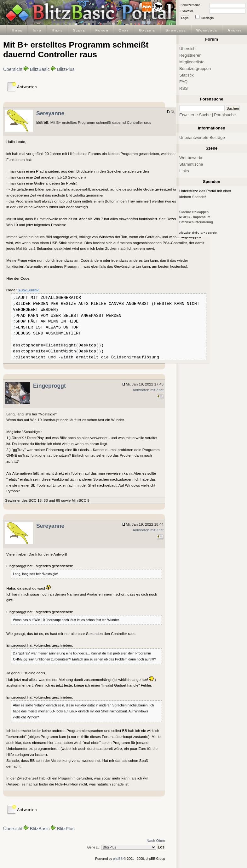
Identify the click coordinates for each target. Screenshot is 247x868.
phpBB (118, 859)
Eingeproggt (49, 386)
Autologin (207, 18)
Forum (102, 30)
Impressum (202, 217)
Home (17, 30)
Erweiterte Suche (195, 115)
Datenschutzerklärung (196, 222)
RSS (184, 88)
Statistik (187, 75)
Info (37, 30)
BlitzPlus (66, 69)
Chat (123, 30)
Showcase (176, 30)
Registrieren (190, 55)
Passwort (187, 11)
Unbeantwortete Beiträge (202, 137)
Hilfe (57, 30)
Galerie (147, 30)
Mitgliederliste (192, 62)
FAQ (183, 82)
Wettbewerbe (191, 158)
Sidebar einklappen (194, 212)
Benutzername (190, 5)
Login (185, 18)
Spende (199, 197)
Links (184, 171)
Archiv (235, 30)
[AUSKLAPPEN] (29, 290)
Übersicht (13, 69)
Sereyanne (50, 113)
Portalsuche (225, 115)
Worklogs (207, 30)
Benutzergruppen (195, 69)
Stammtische (191, 164)
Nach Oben (156, 840)
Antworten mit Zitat (148, 390)
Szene (79, 30)
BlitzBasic (40, 69)
